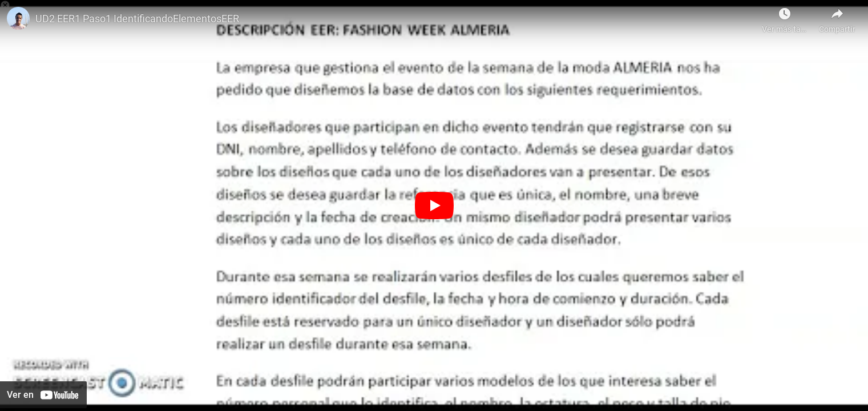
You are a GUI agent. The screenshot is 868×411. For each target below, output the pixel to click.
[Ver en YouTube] (43, 395)
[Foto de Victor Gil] (18, 18)
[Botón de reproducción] (434, 205)
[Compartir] (837, 17)
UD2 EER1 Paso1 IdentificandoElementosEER (137, 19)
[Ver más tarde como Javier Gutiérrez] (785, 17)
